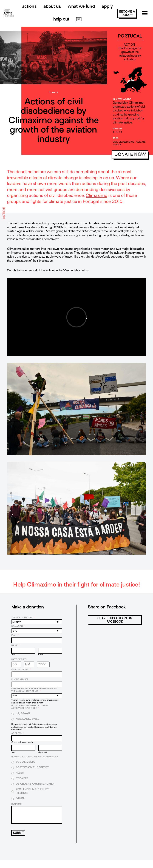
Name (16, 645)
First (14, 655)
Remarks (16, 804)
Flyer (20, 773)
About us (52, 6)
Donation (18, 626)
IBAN (15, 635)
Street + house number (23, 742)
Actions (29, 6)
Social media (25, 762)
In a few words (122, 99)
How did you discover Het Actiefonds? (35, 757)
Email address (21, 669)
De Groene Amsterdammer (35, 784)
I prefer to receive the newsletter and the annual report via (35, 690)
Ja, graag (23, 713)
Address (18, 733)
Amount (117, 129)
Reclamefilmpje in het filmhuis (32, 791)
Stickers (22, 778)
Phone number (20, 679)
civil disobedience (124, 142)
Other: (20, 798)
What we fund (81, 6)
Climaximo (97, 195)
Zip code (43, 752)
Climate (53, 93)
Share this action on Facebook (115, 620)
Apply (107, 6)
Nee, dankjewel (27, 719)
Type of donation (23, 617)
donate (130, 155)
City (14, 752)
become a (127, 13)
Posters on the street (32, 767)
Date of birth (19, 659)
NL (79, 19)
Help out (61, 19)
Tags (116, 138)
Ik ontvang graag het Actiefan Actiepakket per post (30, 707)
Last (41, 655)
